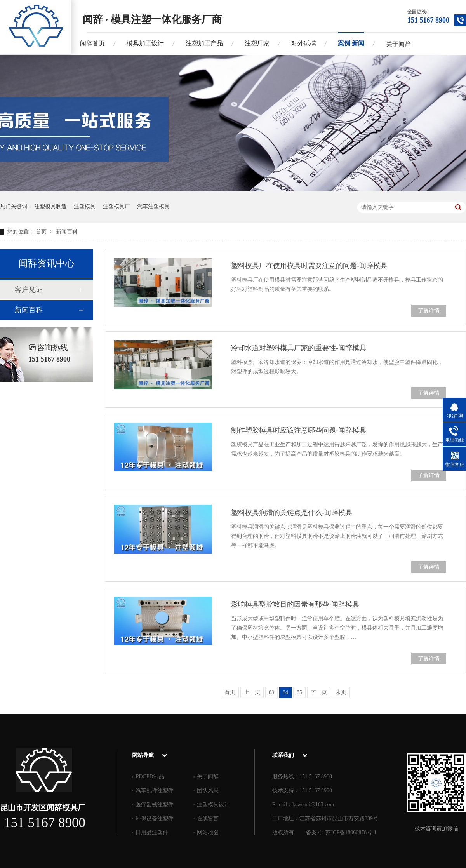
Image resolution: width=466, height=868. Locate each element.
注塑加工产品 (204, 43)
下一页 (319, 692)
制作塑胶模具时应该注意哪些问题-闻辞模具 (299, 430)
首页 (42, 232)
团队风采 (208, 791)
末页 (341, 692)
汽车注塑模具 (153, 206)
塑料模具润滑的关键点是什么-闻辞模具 (292, 513)
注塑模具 (85, 206)
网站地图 (208, 832)
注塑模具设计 (213, 805)
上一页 (252, 692)
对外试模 (304, 43)
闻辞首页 (92, 43)
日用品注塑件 (152, 832)
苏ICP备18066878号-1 (351, 832)
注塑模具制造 (50, 206)
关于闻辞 (398, 44)
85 (299, 692)
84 (285, 692)
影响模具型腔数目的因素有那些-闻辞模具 (295, 604)
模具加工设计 (145, 43)
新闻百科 (67, 232)
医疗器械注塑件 (155, 805)
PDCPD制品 (150, 777)
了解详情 (429, 310)
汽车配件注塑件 (155, 791)
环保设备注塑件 (155, 818)
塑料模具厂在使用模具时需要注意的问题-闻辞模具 (309, 266)
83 (271, 692)
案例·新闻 (351, 43)
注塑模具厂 (116, 206)
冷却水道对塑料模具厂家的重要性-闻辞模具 (299, 348)
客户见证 (29, 290)
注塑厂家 (257, 43)
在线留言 (208, 818)
